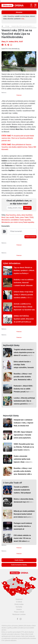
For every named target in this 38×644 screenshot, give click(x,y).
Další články (19, 560)
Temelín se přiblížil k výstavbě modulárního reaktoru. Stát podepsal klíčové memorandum (22, 491)
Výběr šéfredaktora (12, 263)
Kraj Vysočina (11, 215)
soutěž (12, 217)
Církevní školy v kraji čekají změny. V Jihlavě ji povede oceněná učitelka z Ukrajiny (24, 295)
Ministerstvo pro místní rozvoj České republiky (18, 222)
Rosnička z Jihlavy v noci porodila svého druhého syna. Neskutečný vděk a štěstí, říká (23, 378)
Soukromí (19, 599)
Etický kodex (19, 604)
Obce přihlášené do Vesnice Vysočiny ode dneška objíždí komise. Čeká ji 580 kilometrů (19, 147)
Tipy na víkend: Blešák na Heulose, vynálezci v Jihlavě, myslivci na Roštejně (24, 270)
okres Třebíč (24, 217)
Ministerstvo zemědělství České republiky (16, 220)
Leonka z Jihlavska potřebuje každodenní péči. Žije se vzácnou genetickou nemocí (24, 401)
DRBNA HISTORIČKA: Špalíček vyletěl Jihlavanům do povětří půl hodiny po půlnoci (24, 320)
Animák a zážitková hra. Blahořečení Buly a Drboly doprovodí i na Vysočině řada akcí (24, 308)
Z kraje (7, 26)
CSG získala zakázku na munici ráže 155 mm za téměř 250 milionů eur (22, 538)
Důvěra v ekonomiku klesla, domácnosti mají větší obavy (24, 500)
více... (23, 19)
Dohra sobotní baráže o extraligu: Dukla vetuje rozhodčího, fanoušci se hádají (24, 366)
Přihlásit (27, 208)
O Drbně (19, 602)
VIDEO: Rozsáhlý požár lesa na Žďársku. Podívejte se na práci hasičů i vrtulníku (24, 447)
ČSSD (31, 217)
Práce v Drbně (19, 612)
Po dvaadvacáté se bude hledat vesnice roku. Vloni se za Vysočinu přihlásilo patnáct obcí (18, 138)
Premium (19, 95)
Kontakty (19, 607)
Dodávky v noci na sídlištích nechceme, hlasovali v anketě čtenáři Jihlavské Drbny (24, 284)
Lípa (7, 217)
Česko (17, 217)
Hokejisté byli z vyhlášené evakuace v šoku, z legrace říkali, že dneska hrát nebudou (23, 424)
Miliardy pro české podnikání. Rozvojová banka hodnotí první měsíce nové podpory (24, 514)
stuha (19, 215)
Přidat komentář (30, 237)
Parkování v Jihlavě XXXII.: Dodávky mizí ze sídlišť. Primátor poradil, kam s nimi (24, 389)
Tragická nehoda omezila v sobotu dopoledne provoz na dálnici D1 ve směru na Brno (24, 352)
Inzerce (19, 609)
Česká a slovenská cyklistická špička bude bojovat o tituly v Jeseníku (23, 459)
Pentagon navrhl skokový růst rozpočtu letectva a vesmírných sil (23, 526)
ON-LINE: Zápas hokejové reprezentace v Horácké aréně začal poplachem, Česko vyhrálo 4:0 (23, 436)
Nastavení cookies (19, 614)
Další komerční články (19, 565)
